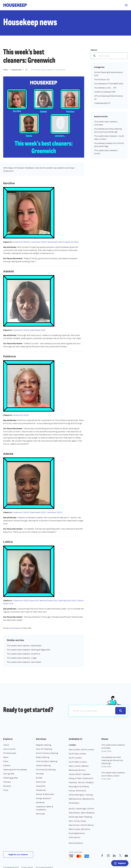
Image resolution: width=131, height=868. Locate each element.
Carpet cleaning (43, 765)
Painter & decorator (45, 794)
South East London (77, 754)
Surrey (77, 821)
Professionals (10, 753)
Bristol (72, 809)
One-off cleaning (44, 749)
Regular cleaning (44, 745)
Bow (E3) (34, 600)
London (72, 745)
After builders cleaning (47, 761)
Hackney (73, 782)
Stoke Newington (77, 795)
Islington (90, 782)
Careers (7, 765)
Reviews (7, 786)
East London (74, 749)
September (17, 70)
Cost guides (9, 774)
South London (75, 758)
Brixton (82, 770)
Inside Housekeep (105, 92)
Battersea (73, 770)
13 (26, 70)
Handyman (41, 790)
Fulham (78, 778)
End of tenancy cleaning (47, 753)
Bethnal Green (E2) (48, 600)
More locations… (77, 843)
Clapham (86, 774)
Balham (85, 766)
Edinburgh (73, 817)
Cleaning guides (11, 778)
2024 (5, 70)
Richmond (81, 791)
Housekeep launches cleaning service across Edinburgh (112, 760)
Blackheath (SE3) (55, 242)
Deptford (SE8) (71, 242)
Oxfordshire (74, 837)
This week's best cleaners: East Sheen (24, 662)
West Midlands (88, 813)
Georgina (16, 628)
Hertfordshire (87, 825)
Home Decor (102, 79)
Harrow (81, 782)
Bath (81, 817)
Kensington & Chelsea (79, 786)
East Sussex (74, 825)
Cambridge (81, 809)
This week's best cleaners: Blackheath (24, 646)
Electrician (41, 782)
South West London (78, 762)
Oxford (90, 809)
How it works (9, 749)
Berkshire (86, 829)
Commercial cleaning (46, 770)
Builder (39, 778)
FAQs (6, 790)
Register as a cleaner (18, 854)
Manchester (74, 813)
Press (6, 761)
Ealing (71, 778)
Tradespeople (102, 103)
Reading (88, 817)
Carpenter (41, 786)
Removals (40, 814)
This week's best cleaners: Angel (22, 658)
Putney (72, 791)
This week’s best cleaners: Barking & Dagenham (29, 650)
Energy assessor (43, 798)
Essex (83, 821)
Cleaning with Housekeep (15, 770)
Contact (7, 782)
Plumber (40, 774)
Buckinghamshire (77, 833)
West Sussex (74, 829)
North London (88, 749)
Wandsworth (88, 799)
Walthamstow (75, 799)
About (6, 745)
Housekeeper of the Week (109, 84)
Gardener (40, 802)
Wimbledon (74, 803)
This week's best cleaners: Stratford (23, 654)
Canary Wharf (75, 774)
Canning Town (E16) (67, 600)
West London (75, 766)
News (6, 757)
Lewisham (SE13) (39, 242)
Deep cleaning (43, 757)
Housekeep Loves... (105, 88)
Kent (71, 821)
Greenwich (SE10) (21, 242)
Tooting (89, 795)
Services (41, 739)
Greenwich (88, 778)
